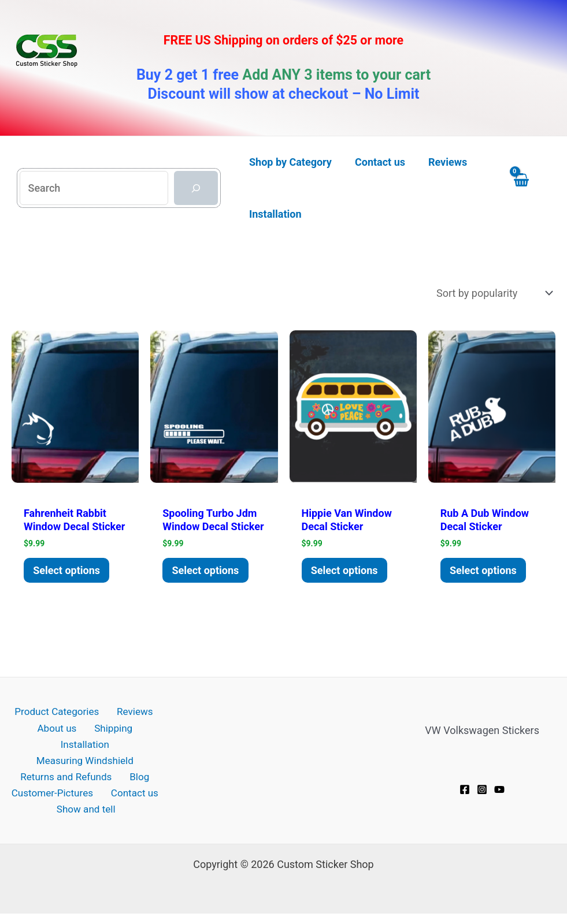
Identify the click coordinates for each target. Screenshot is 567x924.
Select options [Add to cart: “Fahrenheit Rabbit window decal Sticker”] (69, 583)
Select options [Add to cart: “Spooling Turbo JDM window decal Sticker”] (208, 583)
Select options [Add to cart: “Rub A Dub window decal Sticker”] (486, 583)
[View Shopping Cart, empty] (532, 188)
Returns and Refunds (69, 778)
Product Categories (58, 726)
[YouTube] (499, 803)
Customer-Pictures (55, 794)
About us (29, 743)
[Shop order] (493, 293)
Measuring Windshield (85, 760)
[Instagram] (482, 803)
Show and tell (88, 812)
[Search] (196, 188)
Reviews (132, 726)
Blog (138, 778)
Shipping (80, 743)
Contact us (133, 794)
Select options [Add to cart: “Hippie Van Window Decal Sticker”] (347, 571)
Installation (136, 743)
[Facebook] (465, 803)
